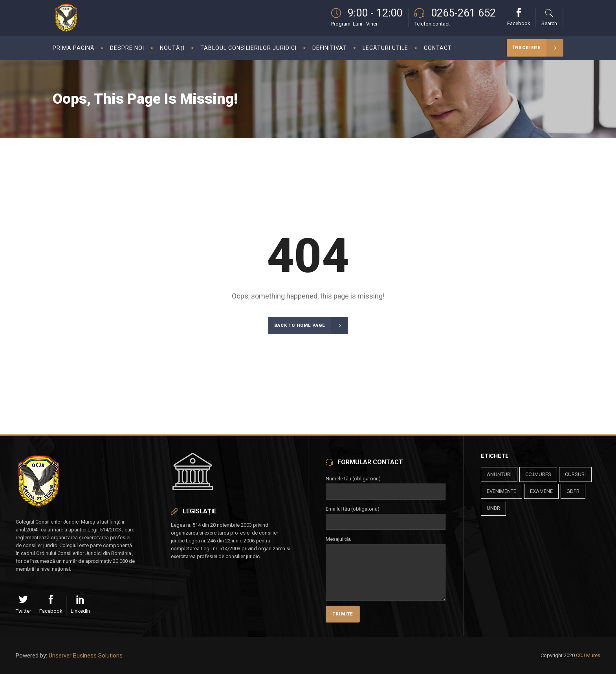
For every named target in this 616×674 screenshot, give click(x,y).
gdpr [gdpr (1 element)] (573, 491)
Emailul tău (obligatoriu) (386, 515)
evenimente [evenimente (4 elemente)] (501, 491)
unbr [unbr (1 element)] (493, 508)
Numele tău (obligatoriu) (386, 485)
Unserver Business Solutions (86, 656)
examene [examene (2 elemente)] (541, 491)
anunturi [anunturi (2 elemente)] (499, 474)
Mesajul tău (386, 544)
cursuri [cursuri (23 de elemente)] (575, 474)
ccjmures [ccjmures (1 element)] (538, 474)
